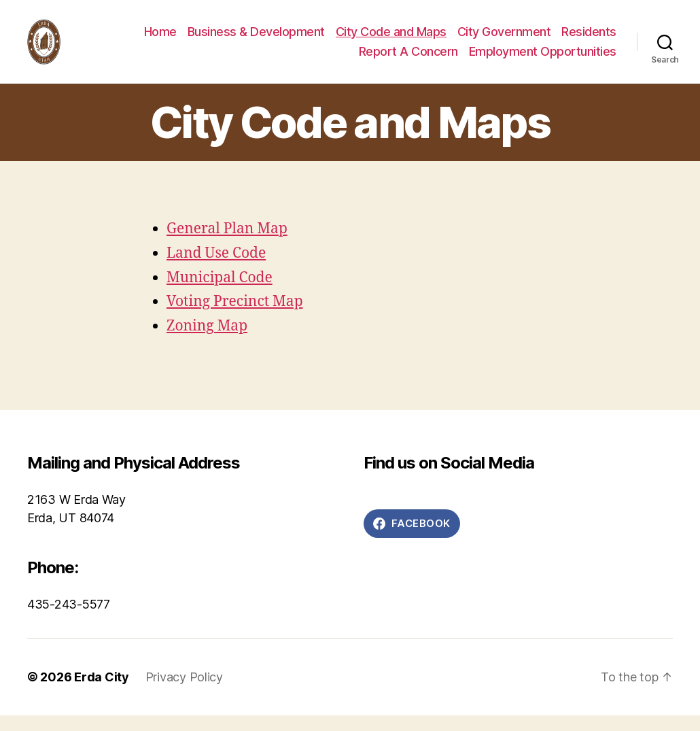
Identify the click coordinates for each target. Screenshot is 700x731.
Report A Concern (408, 60)
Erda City (102, 693)
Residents (589, 39)
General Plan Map (227, 244)
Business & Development (256, 39)
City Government (504, 39)
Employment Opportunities (543, 60)
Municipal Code (220, 293)
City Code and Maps (391, 39)
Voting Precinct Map (235, 318)
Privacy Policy (184, 693)
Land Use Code (216, 269)
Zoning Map (207, 342)
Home (160, 39)
